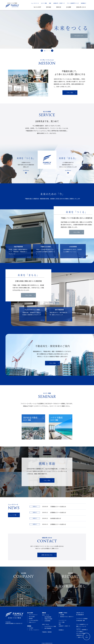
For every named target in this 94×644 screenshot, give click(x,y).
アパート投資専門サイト (72, 3)
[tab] (45, 51)
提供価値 (49, 7)
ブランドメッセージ (33, 615)
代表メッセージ (25, 587)
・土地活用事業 (47, 621)
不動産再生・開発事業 (47, 632)
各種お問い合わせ (81, 7)
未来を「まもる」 (46, 624)
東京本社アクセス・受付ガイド (67, 617)
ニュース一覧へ (14, 515)
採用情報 (83, 3)
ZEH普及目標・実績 (80, 621)
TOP (87, 637)
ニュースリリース (35, 3)
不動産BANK (79, 635)
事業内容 (59, 7)
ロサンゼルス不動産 (81, 633)
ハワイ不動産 (79, 632)
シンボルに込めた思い (34, 620)
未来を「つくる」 (46, 615)
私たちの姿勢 (32, 617)
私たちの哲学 (37, 7)
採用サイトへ (72, 599)
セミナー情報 (44, 3)
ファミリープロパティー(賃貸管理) (81, 629)
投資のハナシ (81, 637)
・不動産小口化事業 (48, 619)
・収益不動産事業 (47, 617)
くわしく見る (71, 93)
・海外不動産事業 (47, 628)
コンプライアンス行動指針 (82, 619)
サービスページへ (80, 36)
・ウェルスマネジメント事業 (50, 626)
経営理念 (25, 593)
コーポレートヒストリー (34, 630)
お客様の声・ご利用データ (59, 3)
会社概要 (69, 7)
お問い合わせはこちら (48, 555)
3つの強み (31, 628)
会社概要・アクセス (24, 599)
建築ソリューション (81, 626)
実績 (50, 3)
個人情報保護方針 (80, 615)
